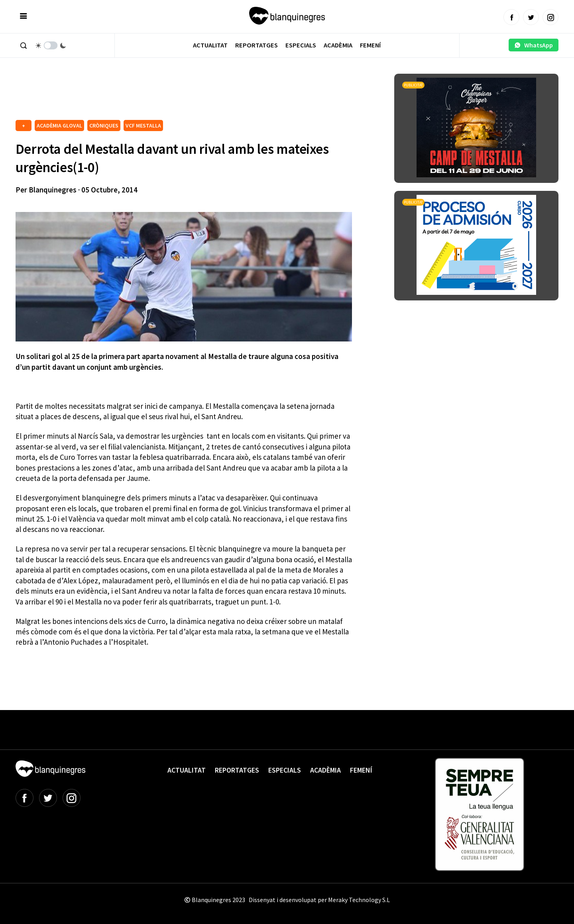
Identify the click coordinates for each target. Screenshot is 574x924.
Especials (301, 45)
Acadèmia (338, 45)
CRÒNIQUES (104, 126)
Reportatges (257, 45)
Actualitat (210, 45)
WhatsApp (534, 45)
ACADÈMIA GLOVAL (59, 126)
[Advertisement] (161, 96)
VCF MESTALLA (143, 126)
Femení (370, 45)
